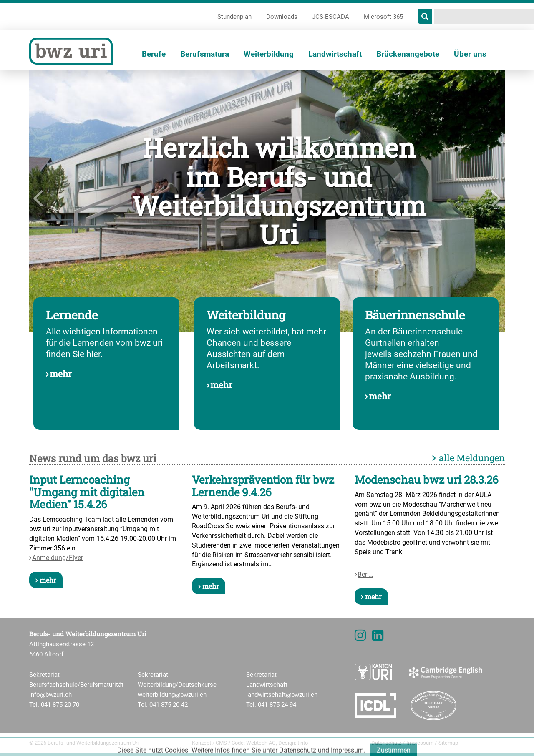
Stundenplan (234, 17)
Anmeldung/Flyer (58, 558)
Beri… (365, 574)
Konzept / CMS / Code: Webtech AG (234, 743)
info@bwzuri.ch (50, 695)
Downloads (282, 17)
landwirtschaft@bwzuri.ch (282, 695)
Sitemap (448, 743)
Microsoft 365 (383, 17)
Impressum (420, 743)
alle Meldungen (472, 458)
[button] (65, 201)
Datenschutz (386, 743)
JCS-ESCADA (331, 17)
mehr (61, 374)
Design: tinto (293, 743)
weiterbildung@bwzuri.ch (172, 695)
